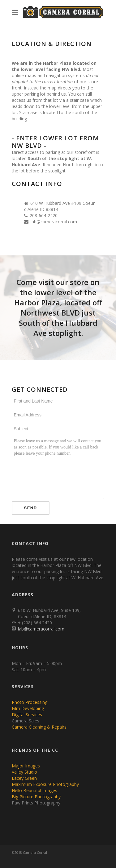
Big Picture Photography (36, 797)
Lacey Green (24, 778)
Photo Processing (30, 702)
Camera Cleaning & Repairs (39, 727)
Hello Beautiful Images (34, 790)
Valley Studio (24, 772)
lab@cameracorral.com (54, 222)
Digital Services (27, 715)
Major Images (26, 766)
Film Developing (28, 708)
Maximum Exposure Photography (45, 784)
